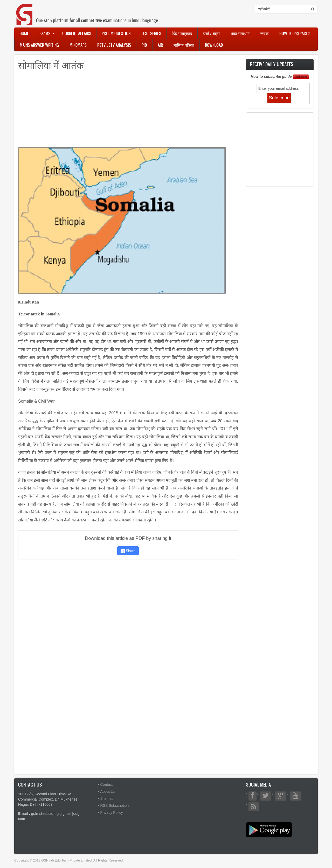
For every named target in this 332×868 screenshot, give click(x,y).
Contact (107, 784)
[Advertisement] (128, 111)
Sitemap (107, 798)
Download (214, 45)
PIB (144, 45)
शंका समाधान (240, 33)
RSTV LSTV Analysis (114, 45)
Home (24, 33)
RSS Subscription (115, 805)
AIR (160, 45)
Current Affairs (77, 33)
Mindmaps (78, 45)
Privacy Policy (112, 812)
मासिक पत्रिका (184, 45)
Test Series (151, 33)
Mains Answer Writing (39, 45)
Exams (45, 33)
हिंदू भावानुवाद (182, 33)
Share (128, 551)
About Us (108, 791)
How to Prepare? (295, 33)
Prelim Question (116, 33)
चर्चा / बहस (211, 33)
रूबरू (264, 33)
